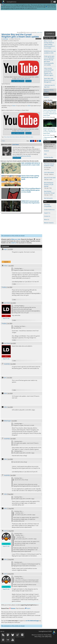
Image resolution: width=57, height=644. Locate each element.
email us (14, 243)
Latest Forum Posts (50, 161)
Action (14, 137)
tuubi (5, 531)
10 (56, 119)
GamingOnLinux (11, 2)
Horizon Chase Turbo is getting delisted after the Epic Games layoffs (30, 177)
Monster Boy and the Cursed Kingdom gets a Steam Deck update (20, 35)
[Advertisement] (28, 21)
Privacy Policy (48, 635)
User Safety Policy (47, 637)
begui (5, 249)
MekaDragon (7, 421)
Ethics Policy (38, 637)
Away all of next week (50, 178)
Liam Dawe (6, 39)
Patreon (12, 608)
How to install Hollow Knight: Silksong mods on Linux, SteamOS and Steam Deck (50, 130)
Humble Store (33, 9)
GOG (26, 9)
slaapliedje (7, 364)
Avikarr (6, 266)
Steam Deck (10, 137)
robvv (5, 494)
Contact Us (47, 216)
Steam (14, 106)
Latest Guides (48, 100)
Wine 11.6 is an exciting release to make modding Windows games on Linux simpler (31, 190)
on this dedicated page (32, 621)
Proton (5, 137)
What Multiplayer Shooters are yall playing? (49, 184)
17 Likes (3, 141)
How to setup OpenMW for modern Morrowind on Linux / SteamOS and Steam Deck (50, 112)
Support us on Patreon (8, 5)
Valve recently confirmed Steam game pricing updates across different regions (49, 72)
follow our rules (16, 239)
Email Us (46, 97)
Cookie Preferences (49, 210)
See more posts (48, 198)
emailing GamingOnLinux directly (22, 156)
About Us (47, 219)
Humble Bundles (49, 157)
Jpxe (5, 378)
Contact (46, 94)
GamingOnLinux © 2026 (45, 631)
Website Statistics (49, 223)
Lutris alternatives (49, 173)
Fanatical (46, 151)
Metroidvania (23, 137)
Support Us (47, 213)
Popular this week (49, 38)
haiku (5, 407)
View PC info (6, 318)
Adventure (17, 137)
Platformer (28, 137)
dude (5, 393)
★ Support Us (50, 34)
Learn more (39, 32)
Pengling (4, 287)
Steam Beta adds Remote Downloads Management (49, 80)
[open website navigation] (55, 2)
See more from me (17, 158)
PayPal (48, 7)
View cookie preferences (23, 79)
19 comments (38, 39)
